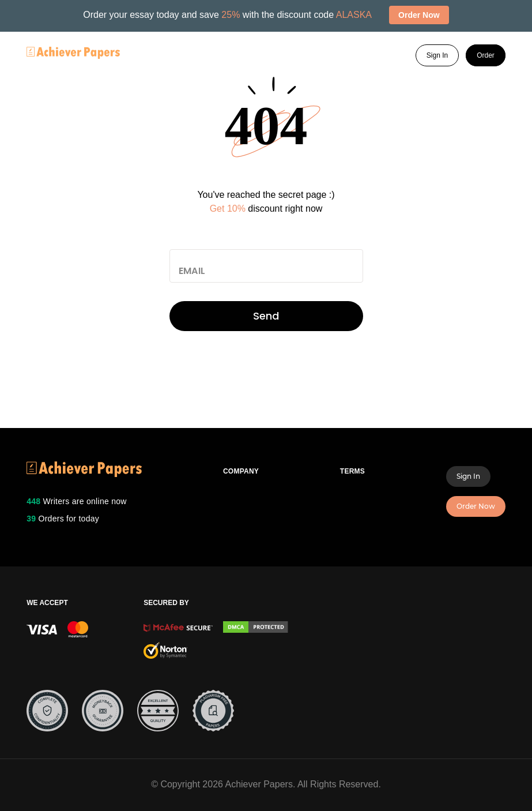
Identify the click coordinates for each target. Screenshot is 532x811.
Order (486, 55)
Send (266, 316)
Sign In (437, 55)
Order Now (476, 506)
